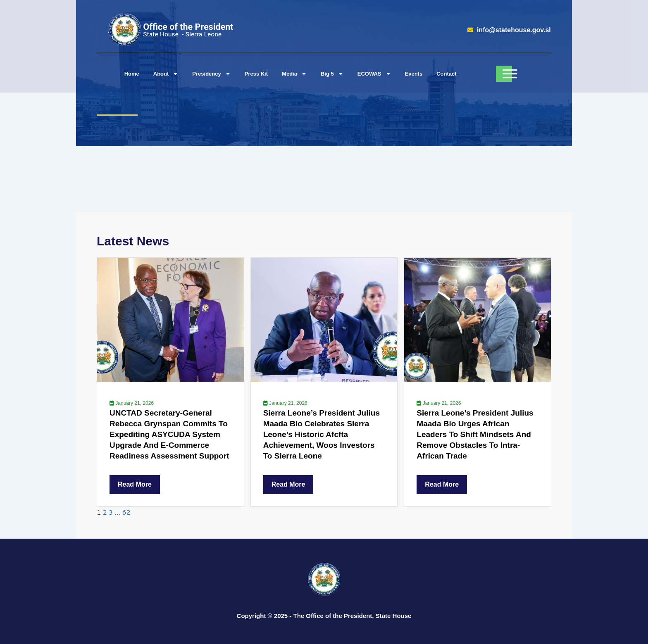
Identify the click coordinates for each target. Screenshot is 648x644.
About (166, 74)
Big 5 (332, 74)
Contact (446, 74)
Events (414, 74)
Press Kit (256, 74)
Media (294, 74)
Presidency (211, 74)
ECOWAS (374, 74)
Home (132, 74)
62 (126, 512)
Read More (135, 484)
